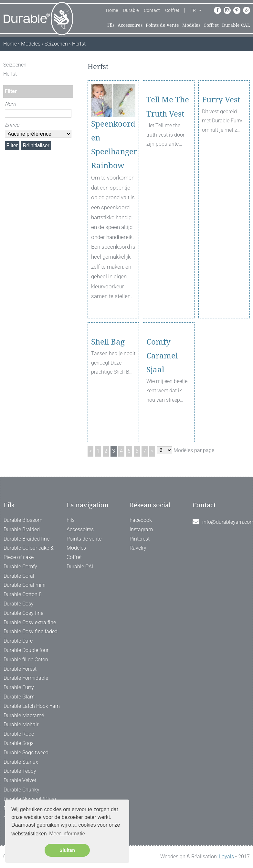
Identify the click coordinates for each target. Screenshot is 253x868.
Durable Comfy (20, 567)
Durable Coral (19, 576)
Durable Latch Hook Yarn (32, 706)
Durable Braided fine (26, 539)
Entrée (12, 125)
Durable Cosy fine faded (31, 631)
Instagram (141, 529)
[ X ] (69, 65)
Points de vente (162, 25)
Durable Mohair (21, 724)
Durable (131, 10)
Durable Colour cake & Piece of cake (29, 553)
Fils (111, 25)
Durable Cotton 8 (23, 594)
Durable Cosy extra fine (30, 622)
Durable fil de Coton (26, 660)
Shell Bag (108, 366)
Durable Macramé (24, 715)
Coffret (172, 10)
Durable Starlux (21, 762)
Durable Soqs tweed (26, 753)
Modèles (191, 25)
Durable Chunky (21, 790)
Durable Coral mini (25, 585)
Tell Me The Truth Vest (168, 131)
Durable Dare (18, 641)
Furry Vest (221, 124)
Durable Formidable (26, 678)
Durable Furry (19, 687)
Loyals (227, 857)
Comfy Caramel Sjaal (162, 380)
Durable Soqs (19, 743)
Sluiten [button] (67, 850)
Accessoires (130, 25)
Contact (152, 10)
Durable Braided (22, 529)
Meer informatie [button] (67, 834)
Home (112, 10)
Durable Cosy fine (23, 613)
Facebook (141, 520)
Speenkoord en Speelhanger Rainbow (113, 145)
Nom (10, 104)
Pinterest (140, 539)
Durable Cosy (19, 604)
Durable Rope (19, 734)
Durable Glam (19, 697)
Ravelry (138, 548)
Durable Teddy (20, 771)
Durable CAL (236, 25)
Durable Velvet (20, 780)
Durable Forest (20, 669)
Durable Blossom (23, 520)
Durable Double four (26, 650)
